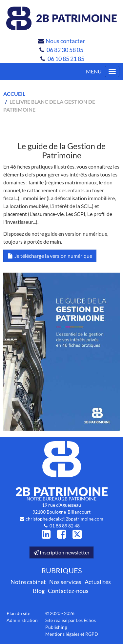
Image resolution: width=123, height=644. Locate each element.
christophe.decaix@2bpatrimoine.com (64, 519)
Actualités (98, 582)
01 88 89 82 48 (65, 526)
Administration (22, 620)
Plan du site (18, 613)
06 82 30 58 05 (65, 50)
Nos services (65, 582)
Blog (39, 591)
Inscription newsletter (61, 552)
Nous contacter (65, 41)
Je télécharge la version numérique (50, 256)
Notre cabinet (28, 582)
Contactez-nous (68, 591)
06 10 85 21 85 (66, 59)
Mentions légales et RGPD (72, 634)
